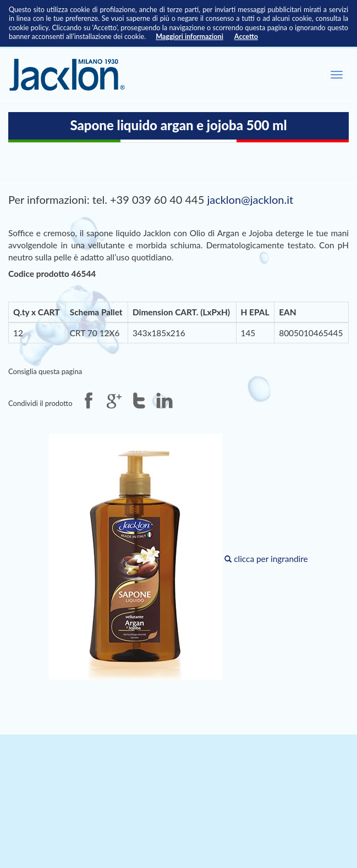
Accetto (246, 37)
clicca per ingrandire (178, 559)
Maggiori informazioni (190, 37)
